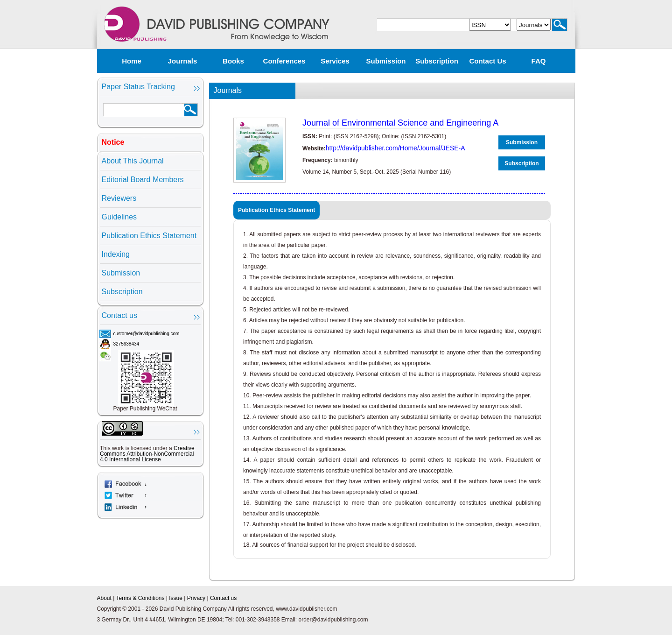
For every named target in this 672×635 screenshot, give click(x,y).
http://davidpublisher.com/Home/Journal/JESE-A (395, 148)
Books (233, 61)
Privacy (196, 598)
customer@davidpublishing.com (147, 334)
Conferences (284, 61)
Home (132, 61)
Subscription (437, 61)
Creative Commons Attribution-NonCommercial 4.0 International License (147, 454)
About (104, 598)
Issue (176, 598)
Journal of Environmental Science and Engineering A (400, 123)
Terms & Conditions (140, 598)
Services (335, 61)
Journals (183, 61)
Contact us (487, 61)
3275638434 (126, 344)
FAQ (539, 61)
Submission (386, 61)
